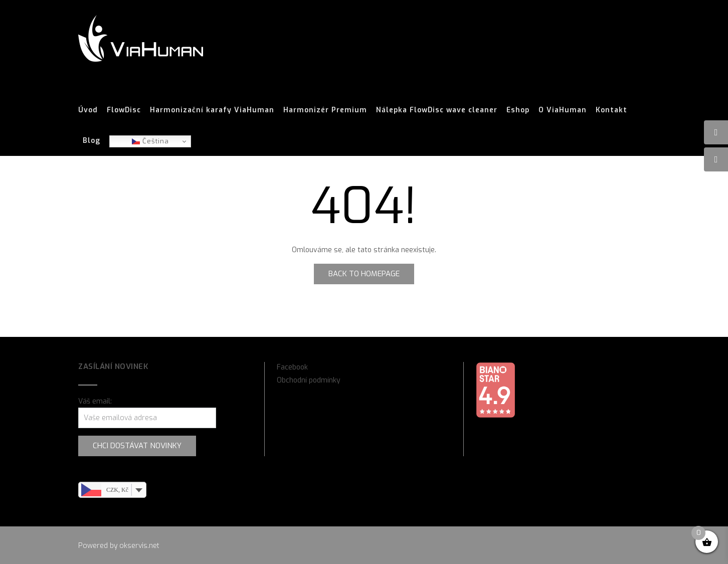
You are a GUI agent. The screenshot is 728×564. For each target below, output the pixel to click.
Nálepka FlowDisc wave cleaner (437, 110)
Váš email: (95, 401)
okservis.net (139, 546)
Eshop (518, 110)
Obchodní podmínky (309, 380)
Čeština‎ (150, 141)
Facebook (292, 367)
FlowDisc (124, 110)
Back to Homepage (364, 274)
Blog (92, 141)
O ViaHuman (563, 110)
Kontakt (611, 110)
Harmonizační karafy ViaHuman (212, 110)
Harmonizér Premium (325, 110)
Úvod (88, 110)
